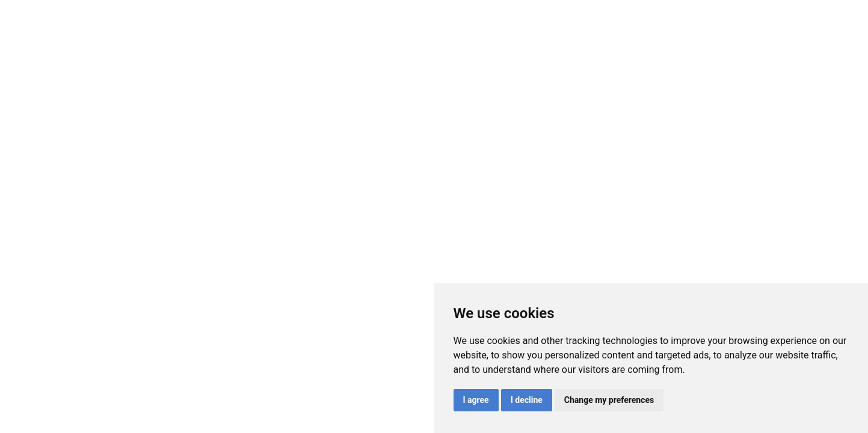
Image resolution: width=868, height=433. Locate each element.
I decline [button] (527, 400)
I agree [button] (476, 400)
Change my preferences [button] (609, 400)
